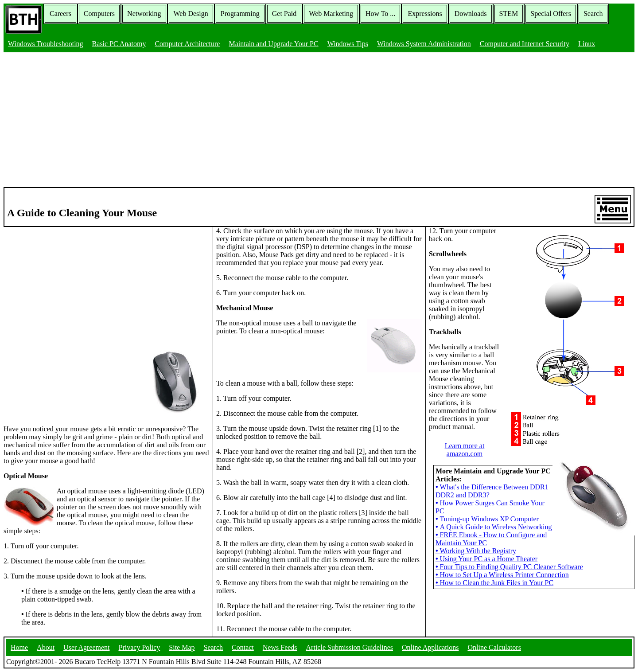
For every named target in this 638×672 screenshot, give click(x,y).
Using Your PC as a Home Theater (486, 559)
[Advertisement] (319, 121)
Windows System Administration (424, 44)
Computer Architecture (187, 44)
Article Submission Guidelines (350, 647)
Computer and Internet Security (525, 44)
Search (593, 14)
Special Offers (551, 14)
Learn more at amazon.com (465, 450)
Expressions (425, 14)
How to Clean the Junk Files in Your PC (494, 583)
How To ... (380, 14)
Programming (240, 14)
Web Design (191, 14)
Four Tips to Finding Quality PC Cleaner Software (509, 567)
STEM (509, 14)
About (46, 647)
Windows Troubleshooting (46, 44)
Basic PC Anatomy (119, 44)
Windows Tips (348, 44)
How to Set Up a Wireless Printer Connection (502, 575)
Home (19, 647)
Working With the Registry (476, 551)
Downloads (471, 14)
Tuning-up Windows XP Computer (487, 519)
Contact (243, 647)
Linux (587, 44)
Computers (99, 14)
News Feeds (280, 647)
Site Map (182, 647)
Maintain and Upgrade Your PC (273, 44)
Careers (60, 14)
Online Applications (430, 647)
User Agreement (86, 647)
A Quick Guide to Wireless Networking (494, 527)
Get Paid (284, 14)
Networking (144, 14)
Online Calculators (494, 647)
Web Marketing (331, 14)
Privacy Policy (140, 647)
